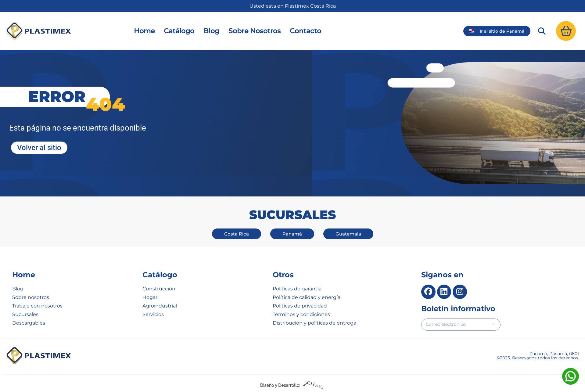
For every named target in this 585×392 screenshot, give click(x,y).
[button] (542, 31)
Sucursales (25, 314)
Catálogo (179, 31)
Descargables (29, 323)
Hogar (150, 297)
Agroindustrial (160, 306)
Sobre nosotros (31, 297)
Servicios (153, 314)
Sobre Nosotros (255, 31)
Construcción (159, 289)
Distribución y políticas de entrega (314, 323)
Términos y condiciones (301, 314)
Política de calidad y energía (307, 297)
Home (144, 31)
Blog (211, 31)
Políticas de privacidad (300, 306)
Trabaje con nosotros (37, 306)
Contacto (305, 31)
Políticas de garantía (297, 289)
